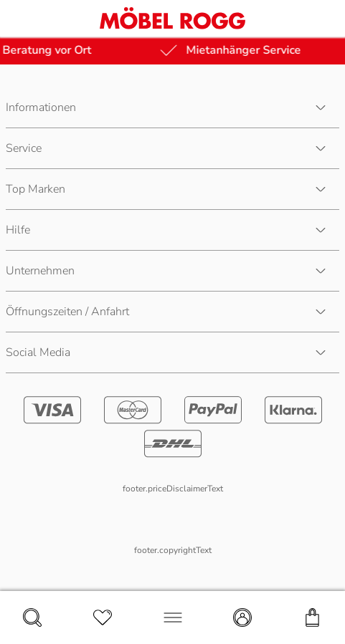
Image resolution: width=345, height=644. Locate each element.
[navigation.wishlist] (103, 617)
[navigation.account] (242, 617)
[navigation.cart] (313, 617)
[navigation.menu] (173, 617)
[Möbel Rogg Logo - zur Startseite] (172, 18)
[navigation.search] (32, 617)
